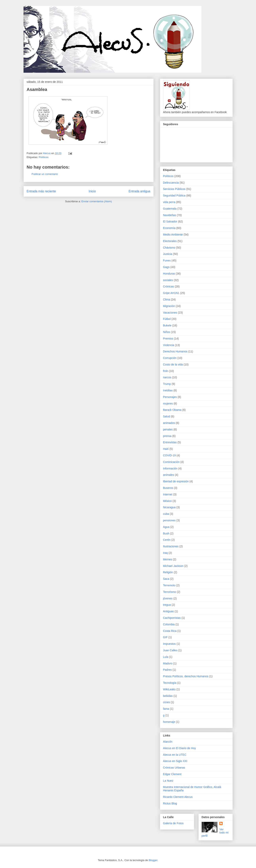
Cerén (167, 540)
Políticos (44, 157)
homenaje (169, 722)
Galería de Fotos (173, 823)
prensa (167, 436)
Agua (166, 527)
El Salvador (170, 221)
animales (169, 475)
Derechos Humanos (175, 351)
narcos (167, 377)
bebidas (168, 696)
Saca (166, 579)
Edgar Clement (172, 774)
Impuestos (170, 644)
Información (170, 468)
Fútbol (167, 319)
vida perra (169, 202)
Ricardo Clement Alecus (178, 797)
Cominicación (171, 462)
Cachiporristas (172, 618)
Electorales (170, 241)
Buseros (168, 488)
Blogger (153, 860)
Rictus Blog (170, 803)
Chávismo (169, 248)
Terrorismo (170, 592)
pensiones (169, 520)
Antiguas (168, 611)
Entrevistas (170, 442)
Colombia (169, 624)
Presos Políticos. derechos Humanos (186, 676)
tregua (167, 605)
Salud (167, 416)
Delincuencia (171, 183)
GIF (165, 637)
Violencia (169, 345)
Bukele (167, 325)
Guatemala (170, 209)
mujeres (168, 403)
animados (169, 423)
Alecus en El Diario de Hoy (180, 748)
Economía (169, 228)
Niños (167, 332)
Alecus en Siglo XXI (175, 761)
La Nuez (168, 781)
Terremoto (169, 585)
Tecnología (170, 683)
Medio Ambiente (173, 235)
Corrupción (170, 358)
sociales (168, 280)
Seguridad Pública (174, 196)
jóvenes (168, 598)
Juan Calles (170, 650)
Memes (168, 559)
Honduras (169, 274)
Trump (167, 384)
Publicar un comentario (45, 174)
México (167, 501)
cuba (166, 514)
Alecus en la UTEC (175, 755)
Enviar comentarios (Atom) (97, 201)
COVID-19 (170, 455)
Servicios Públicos (174, 189)
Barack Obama (172, 410)
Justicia (168, 254)
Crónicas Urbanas (174, 768)
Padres (167, 670)
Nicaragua (169, 507)
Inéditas (168, 390)
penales (168, 429)
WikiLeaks (169, 689)
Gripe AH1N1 (171, 293)
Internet (168, 494)
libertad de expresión (176, 481)
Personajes (170, 397)
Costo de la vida (173, 364)
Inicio (92, 191)
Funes (167, 260)
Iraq (165, 553)
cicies (167, 702)
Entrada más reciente (41, 191)
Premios (168, 339)
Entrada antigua (139, 191)
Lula (166, 657)
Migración (169, 306)
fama (166, 709)
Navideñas (170, 215)
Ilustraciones (171, 546)
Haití (166, 449)
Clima (167, 300)
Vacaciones (170, 313)
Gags (166, 267)
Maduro (168, 663)
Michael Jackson (173, 566)
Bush (166, 533)
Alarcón (168, 742)
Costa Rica (170, 631)
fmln (166, 371)
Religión (168, 572)
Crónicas (169, 286)
